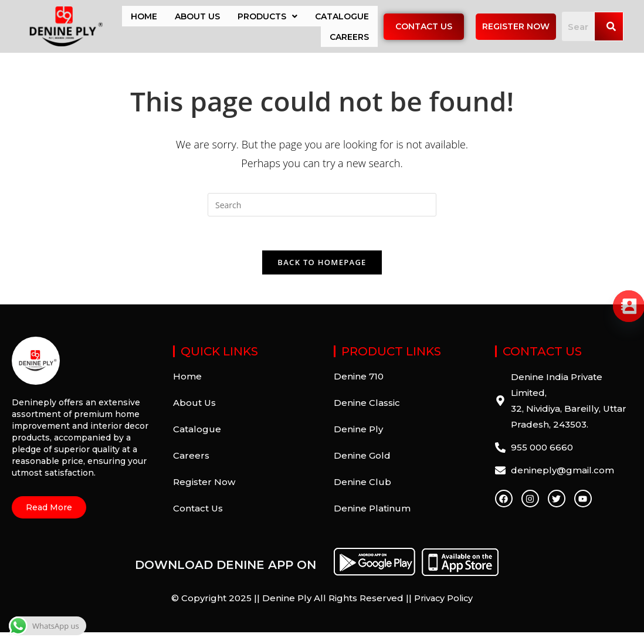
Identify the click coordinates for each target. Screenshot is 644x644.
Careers (349, 45)
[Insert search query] (322, 215)
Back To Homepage (322, 274)
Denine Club (362, 494)
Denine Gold (362, 468)
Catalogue (342, 19)
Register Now (204, 494)
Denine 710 (359, 389)
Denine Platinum (372, 521)
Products (267, 19)
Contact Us (198, 521)
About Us (197, 19)
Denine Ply (358, 441)
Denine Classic (367, 415)
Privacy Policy (444, 610)
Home (144, 19)
